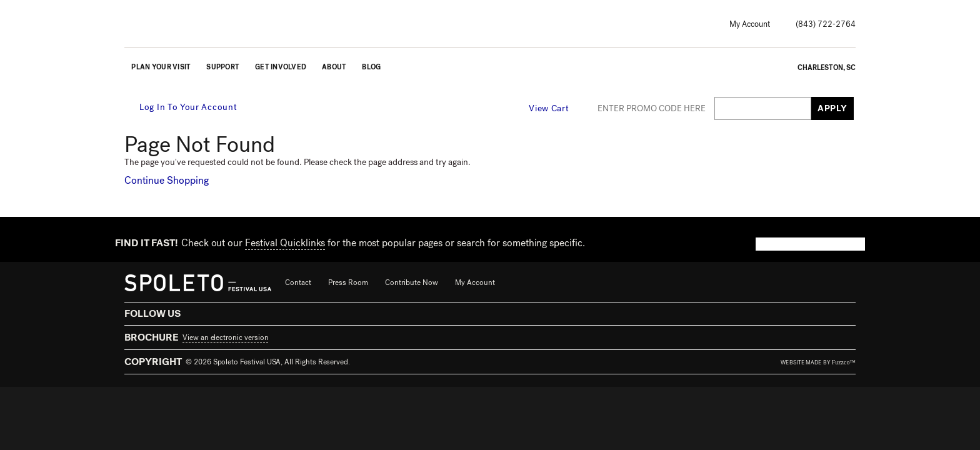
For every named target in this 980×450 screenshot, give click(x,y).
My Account (750, 24)
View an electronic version (225, 337)
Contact (298, 282)
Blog (371, 67)
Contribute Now (412, 282)
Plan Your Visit (161, 67)
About (334, 67)
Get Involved (281, 67)
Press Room (348, 282)
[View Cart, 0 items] (557, 108)
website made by (818, 362)
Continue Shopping (167, 180)
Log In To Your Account (182, 107)
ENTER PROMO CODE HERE (652, 109)
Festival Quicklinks (285, 243)
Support (223, 67)
